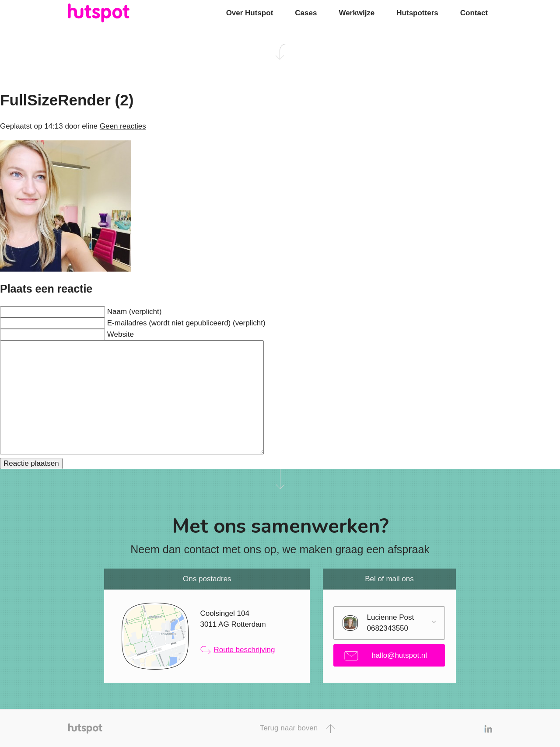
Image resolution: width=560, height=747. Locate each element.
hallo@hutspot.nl (386, 656)
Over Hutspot (250, 13)
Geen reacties (123, 126)
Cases (306, 13)
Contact (474, 13)
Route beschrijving (238, 650)
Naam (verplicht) (135, 312)
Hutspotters (417, 13)
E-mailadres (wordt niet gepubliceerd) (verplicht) (186, 323)
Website (121, 334)
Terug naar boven (297, 728)
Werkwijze (357, 13)
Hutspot (116, 13)
